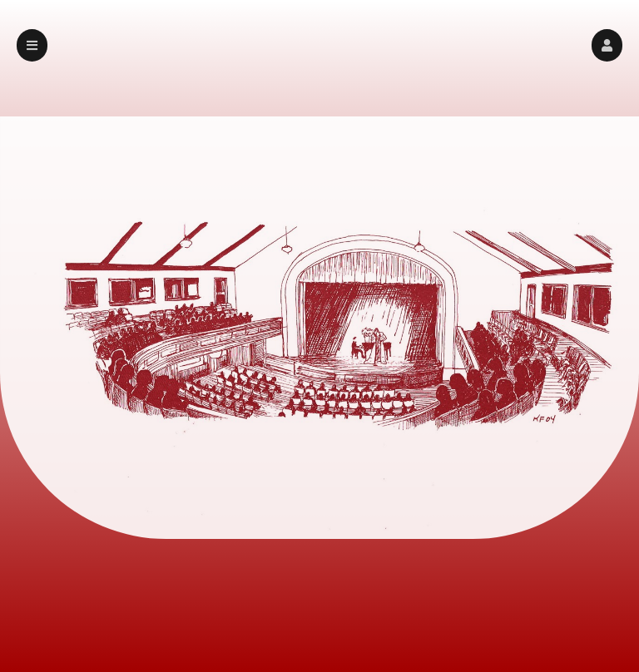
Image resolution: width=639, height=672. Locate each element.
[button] (607, 45)
